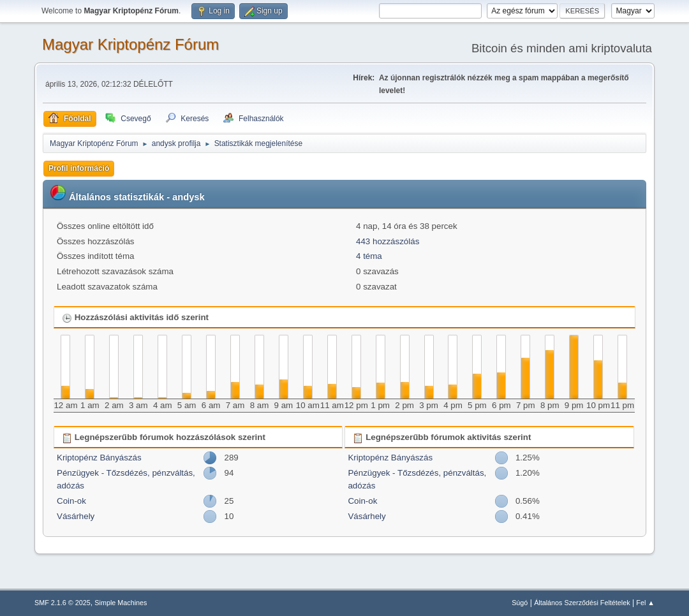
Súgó (520, 603)
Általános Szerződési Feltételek (582, 603)
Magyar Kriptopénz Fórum (130, 44)
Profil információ (79, 168)
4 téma (369, 256)
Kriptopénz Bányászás (99, 458)
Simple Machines (121, 603)
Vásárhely (76, 516)
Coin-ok (71, 501)
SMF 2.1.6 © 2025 (63, 603)
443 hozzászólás (388, 241)
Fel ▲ (645, 603)
